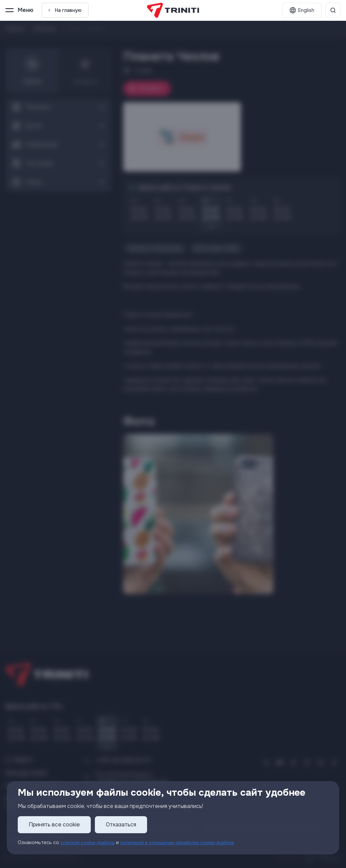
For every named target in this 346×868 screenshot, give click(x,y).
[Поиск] (333, 10)
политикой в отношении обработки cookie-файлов (182, 842)
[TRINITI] (173, 10)
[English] (302, 10)
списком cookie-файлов (88, 842)
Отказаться (121, 825)
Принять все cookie (54, 825)
